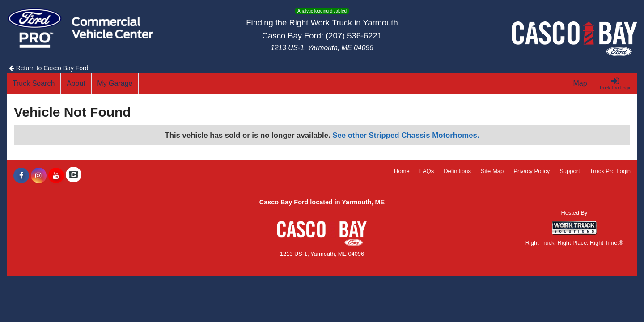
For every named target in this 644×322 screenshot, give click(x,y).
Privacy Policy (532, 171)
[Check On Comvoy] (74, 176)
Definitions (457, 171)
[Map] (580, 84)
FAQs (427, 171)
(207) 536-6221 (354, 36)
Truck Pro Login (610, 171)
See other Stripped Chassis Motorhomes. (406, 135)
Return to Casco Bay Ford (49, 68)
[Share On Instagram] (39, 176)
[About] (76, 84)
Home (402, 171)
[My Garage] (115, 84)
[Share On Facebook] (21, 176)
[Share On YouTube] (56, 176)
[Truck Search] (34, 84)
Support (570, 171)
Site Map (492, 171)
